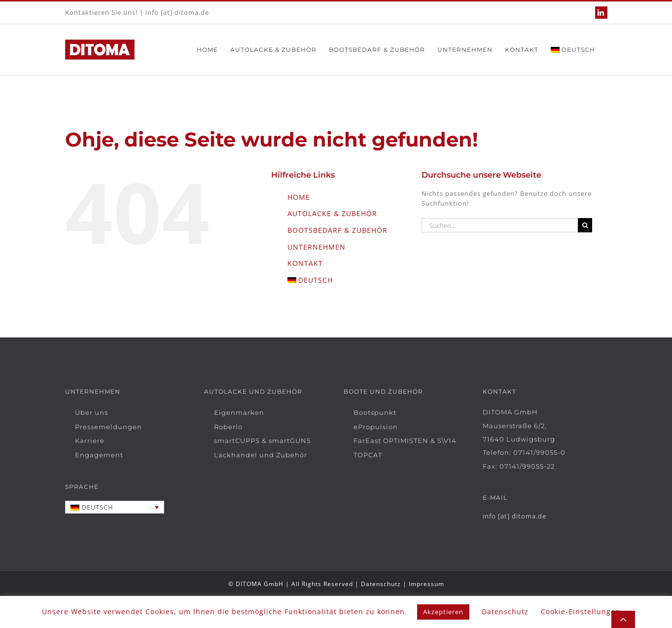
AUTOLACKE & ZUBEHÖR (332, 213)
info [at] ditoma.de (177, 12)
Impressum (426, 584)
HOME (299, 197)
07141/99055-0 (539, 452)
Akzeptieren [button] (443, 612)
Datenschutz (381, 584)
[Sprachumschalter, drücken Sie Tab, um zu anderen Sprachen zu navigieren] (115, 507)
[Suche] (585, 225)
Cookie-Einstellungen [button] (581, 611)
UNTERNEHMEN (317, 247)
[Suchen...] (500, 225)
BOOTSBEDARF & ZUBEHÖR (337, 230)
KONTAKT (305, 263)
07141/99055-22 (527, 466)
